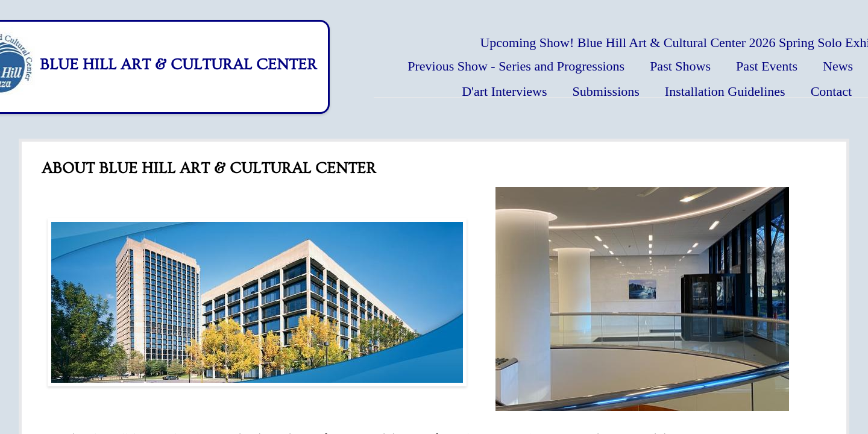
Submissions (606, 91)
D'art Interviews (504, 91)
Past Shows (680, 66)
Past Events (767, 66)
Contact (831, 91)
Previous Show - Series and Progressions (516, 66)
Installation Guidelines (725, 91)
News (838, 66)
